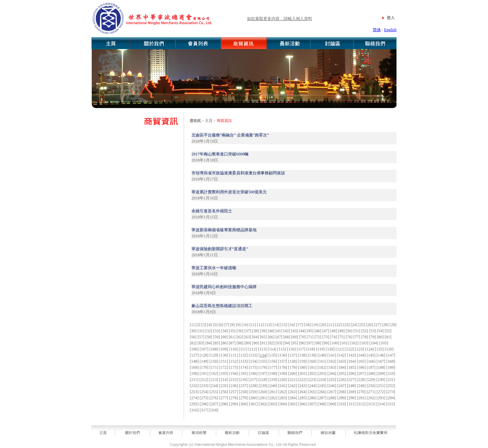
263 (292, 392)
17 (300, 325)
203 (322, 374)
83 (201, 343)
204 (332, 374)
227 (351, 380)
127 (194, 355)
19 (315, 325)
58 (209, 337)
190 (194, 374)
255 (214, 392)
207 (361, 374)
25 (362, 325)
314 (381, 404)
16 (292, 325)
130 (224, 355)
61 (232, 337)
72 (318, 337)
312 (361, 404)
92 (271, 343)
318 (214, 410)
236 (233, 386)
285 (302, 398)
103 (364, 343)
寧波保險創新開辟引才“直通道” (220, 249)
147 (391, 355)
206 (351, 374)
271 (371, 392)
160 (312, 361)
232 (194, 386)
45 (310, 331)
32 (209, 331)
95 (294, 343)
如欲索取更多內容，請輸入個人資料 (280, 19)
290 (351, 398)
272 (381, 392)
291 (361, 398)
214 (224, 380)
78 (365, 337)
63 (248, 337)
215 (233, 380)
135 (273, 355)
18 (307, 325)
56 (193, 337)
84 (209, 343)
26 (370, 325)
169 (194, 367)
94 (287, 343)
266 (322, 392)
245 (322, 386)
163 (342, 361)
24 (354, 325)
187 (371, 367)
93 (279, 343)
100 (334, 343)
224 (322, 380)
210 (391, 374)
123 (360, 349)
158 (292, 361)
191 (204, 374)
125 (379, 349)
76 (349, 337)
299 (233, 404)
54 (380, 331)
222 (302, 380)
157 (283, 361)
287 (322, 398)
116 (291, 349)
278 (233, 398)
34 (224, 331)
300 (243, 404)
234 (214, 386)
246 (332, 386)
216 (243, 380)
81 (388, 337)
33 (217, 331)
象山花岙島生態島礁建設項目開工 (222, 306)
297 (214, 404)
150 (214, 361)
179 (292, 367)
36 (240, 331)
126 (389, 349)
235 (224, 386)
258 (243, 392)
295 (194, 404)
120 (330, 349)
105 (384, 343)
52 (365, 331)
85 (217, 343)
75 (341, 337)
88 (240, 343)
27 (378, 325)
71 (310, 337)
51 (357, 331)
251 (381, 386)
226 (342, 380)
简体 (377, 30)
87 (232, 343)
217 (253, 380)
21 (331, 325)
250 (371, 386)
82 (193, 343)
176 (263, 367)
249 (361, 386)
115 (282, 349)
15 (284, 325)
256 (224, 392)
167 (381, 361)
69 (294, 337)
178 (283, 367)
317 (204, 410)
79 (372, 337)
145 (371, 355)
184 (342, 367)
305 (292, 404)
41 (279, 331)
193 (224, 374)
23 (346, 325)
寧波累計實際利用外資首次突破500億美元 (229, 192)
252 (391, 386)
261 (273, 392)
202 (312, 374)
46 (318, 331)
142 (342, 355)
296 (204, 404)
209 (381, 374)
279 (243, 398)
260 (263, 392)
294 (391, 398)
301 (253, 404)
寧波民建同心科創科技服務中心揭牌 (224, 287)
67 (279, 337)
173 (233, 367)
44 (302, 331)
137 (292, 355)
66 (271, 337)
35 (232, 331)
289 (342, 398)
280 (253, 398)
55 (388, 331)
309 (332, 404)
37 (248, 331)
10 (245, 325)
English (390, 30)
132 (243, 355)
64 (256, 337)
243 (302, 386)
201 (302, 374)
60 (224, 337)
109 (224, 349)
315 (391, 404)
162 (332, 361)
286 (312, 398)
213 (214, 380)
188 (381, 367)
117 (301, 349)
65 (263, 337)
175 (253, 367)
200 (292, 374)
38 (256, 331)
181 (312, 367)
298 (224, 404)
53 (372, 331)
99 (326, 343)
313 (371, 404)
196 (253, 374)
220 (283, 380)
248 (351, 386)
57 (201, 337)
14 (276, 325)
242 (292, 386)
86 (224, 343)
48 (333, 331)
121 (340, 349)
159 (302, 361)
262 (283, 392)
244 (312, 386)
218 (263, 380)
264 (302, 392)
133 (253, 355)
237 (243, 386)
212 (204, 380)
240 (273, 386)
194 (233, 374)
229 (371, 380)
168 (391, 361)
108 (214, 349)
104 (374, 343)
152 (233, 361)
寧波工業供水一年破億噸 (214, 268)
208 (371, 374)
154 (253, 361)
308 (322, 404)
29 (393, 325)
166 (371, 361)
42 (287, 331)
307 (312, 404)
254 (204, 392)
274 (194, 398)
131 (233, 355)
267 (332, 392)
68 (287, 337)
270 (361, 392)
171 (214, 367)
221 (292, 380)
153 (243, 361)
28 (385, 325)
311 (351, 404)
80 (380, 337)
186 (361, 367)
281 (263, 398)
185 (351, 367)
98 (318, 343)
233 (204, 386)
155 (263, 361)
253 (194, 392)
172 (224, 367)
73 (326, 337)
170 (204, 367)
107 (204, 349)
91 (263, 343)
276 (214, 398)
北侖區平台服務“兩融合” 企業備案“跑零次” (230, 135)
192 (214, 374)
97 (310, 343)
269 (351, 392)
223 (312, 380)
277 (224, 398)
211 (194, 380)
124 (369, 349)
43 (294, 331)
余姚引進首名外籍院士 (212, 211)
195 (243, 374)
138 (302, 355)
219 (273, 380)
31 (201, 331)
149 (204, 361)
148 (194, 361)
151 (224, 361)
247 (342, 386)
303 (273, 404)
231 (391, 380)
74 (333, 337)
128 (204, 355)
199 (283, 374)
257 (233, 392)
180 (302, 367)
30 (193, 331)
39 (263, 331)
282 (273, 398)
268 (342, 392)
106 (194, 349)
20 (323, 325)
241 (283, 386)
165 (361, 361)
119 (321, 349)
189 (391, 367)
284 (292, 398)
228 (361, 380)
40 (271, 331)
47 (326, 331)
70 (302, 337)
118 (311, 349)
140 (322, 355)
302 (263, 404)
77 (357, 337)
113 (262, 349)
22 (339, 325)
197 (263, 374)
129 (214, 355)
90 (256, 343)
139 (312, 355)
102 (354, 343)
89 (248, 343)
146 (381, 355)
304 (283, 404)
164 (351, 361)
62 (240, 337)
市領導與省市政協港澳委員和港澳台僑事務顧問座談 (238, 173)
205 (342, 374)
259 (253, 392)
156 (273, 361)
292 (371, 398)
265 (312, 392)
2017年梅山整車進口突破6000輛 (220, 154)
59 (217, 337)
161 (322, 361)
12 (261, 325)
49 (341, 331)
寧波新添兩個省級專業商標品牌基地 (224, 230)
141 (332, 355)
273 (391, 392)
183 (332, 367)
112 (253, 349)
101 (344, 343)
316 (194, 410)
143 (351, 355)
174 (243, 367)
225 (332, 380)
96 (302, 343)
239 (263, 386)
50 (349, 331)
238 (253, 386)
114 (272, 349)
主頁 (209, 121)
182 (322, 367)
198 (273, 374)
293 (381, 398)
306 (302, 404)
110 (233, 349)
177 (273, 367)
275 (204, 398)
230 (381, 380)
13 (268, 325)
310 (342, 404)
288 (332, 398)
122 (350, 349)
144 (361, 355)
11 (253, 325)
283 (283, 398)
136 (283, 355)
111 (243, 349)
